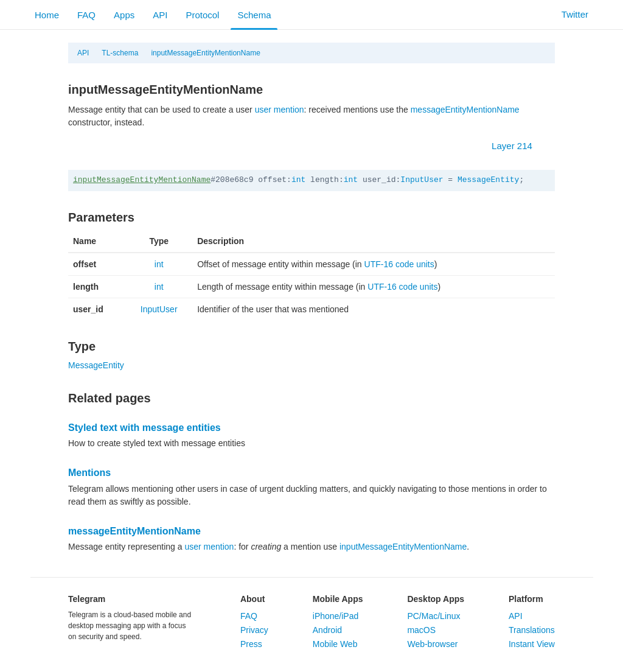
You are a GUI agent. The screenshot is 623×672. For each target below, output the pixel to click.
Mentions (89, 473)
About (252, 599)
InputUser (422, 180)
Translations (532, 630)
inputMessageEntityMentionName (205, 53)
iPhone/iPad (336, 616)
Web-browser (432, 644)
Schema (254, 15)
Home (47, 15)
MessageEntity (488, 180)
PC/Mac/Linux (433, 616)
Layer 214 (518, 146)
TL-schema (120, 53)
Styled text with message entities (144, 428)
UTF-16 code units (399, 264)
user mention (280, 110)
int (298, 180)
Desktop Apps (436, 599)
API (160, 15)
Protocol (202, 15)
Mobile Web (335, 644)
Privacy (254, 630)
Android (327, 630)
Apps (124, 15)
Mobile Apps (338, 599)
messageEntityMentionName (465, 110)
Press (251, 644)
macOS (421, 630)
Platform (526, 599)
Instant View (532, 644)
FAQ (86, 15)
